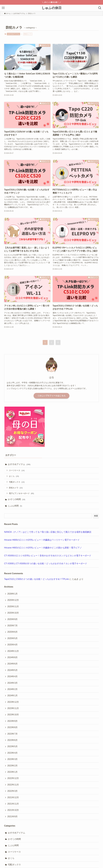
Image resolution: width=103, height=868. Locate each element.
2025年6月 (13, 632)
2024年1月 (13, 696)
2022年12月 (13, 778)
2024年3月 (13, 683)
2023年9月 (13, 721)
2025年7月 (13, 626)
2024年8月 (13, 657)
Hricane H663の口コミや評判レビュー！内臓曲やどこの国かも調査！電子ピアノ (43, 548)
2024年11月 (13, 651)
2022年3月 (13, 791)
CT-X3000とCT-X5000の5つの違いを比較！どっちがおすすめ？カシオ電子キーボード (46, 564)
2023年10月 (13, 715)
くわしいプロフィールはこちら (52, 396)
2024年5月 (13, 670)
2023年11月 (13, 708)
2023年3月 (13, 759)
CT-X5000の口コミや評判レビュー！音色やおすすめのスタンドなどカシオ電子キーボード (48, 556)
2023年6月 (13, 740)
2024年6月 (13, 664)
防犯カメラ (16, 488)
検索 (96, 516)
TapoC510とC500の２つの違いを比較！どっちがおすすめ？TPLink (36, 579)
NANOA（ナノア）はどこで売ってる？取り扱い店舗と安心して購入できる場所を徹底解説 (48, 532)
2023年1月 (13, 772)
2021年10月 (13, 810)
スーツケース (17, 470)
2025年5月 (13, 638)
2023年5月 (13, 746)
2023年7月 (13, 734)
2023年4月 (13, 753)
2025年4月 (13, 645)
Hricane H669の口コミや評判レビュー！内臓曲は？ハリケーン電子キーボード (42, 540)
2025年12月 (13, 600)
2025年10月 (13, 613)
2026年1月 (13, 594)
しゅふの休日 (52, 8)
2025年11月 (13, 606)
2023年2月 (13, 766)
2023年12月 (13, 702)
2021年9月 (13, 817)
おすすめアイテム (14, 34)
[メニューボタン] (3, 8)
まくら (14, 476)
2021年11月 (13, 804)
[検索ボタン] (100, 8)
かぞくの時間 (17, 499)
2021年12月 (13, 797)
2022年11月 (13, 785)
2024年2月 (13, 689)
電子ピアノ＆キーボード (21, 493)
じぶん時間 (15, 506)
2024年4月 (13, 676)
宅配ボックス (17, 482)
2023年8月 (13, 727)
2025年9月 (13, 619)
